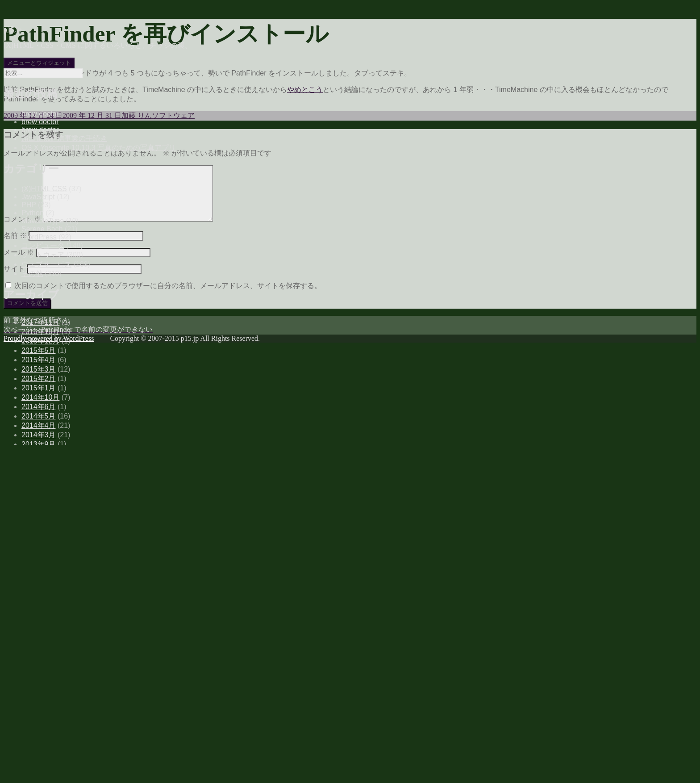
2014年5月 (39, 416)
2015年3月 (39, 369)
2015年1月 (39, 388)
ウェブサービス (46, 264)
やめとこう (305, 90)
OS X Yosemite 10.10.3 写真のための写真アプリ (99, 148)
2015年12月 (40, 341)
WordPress (39, 237)
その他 (32, 274)
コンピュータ (43, 245)
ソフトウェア (43, 255)
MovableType (43, 221)
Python (33, 213)
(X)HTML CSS (44, 189)
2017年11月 (40, 322)
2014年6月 (39, 407)
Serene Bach (42, 229)
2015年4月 (39, 360)
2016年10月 (40, 332)
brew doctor (40, 114)
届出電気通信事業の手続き (64, 138)
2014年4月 (39, 425)
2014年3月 (39, 435)
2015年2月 (39, 379)
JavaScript (38, 197)
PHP (29, 205)
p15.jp (12, 30)
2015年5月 (39, 350)
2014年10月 (40, 397)
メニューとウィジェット (39, 63)
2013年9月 (39, 444)
